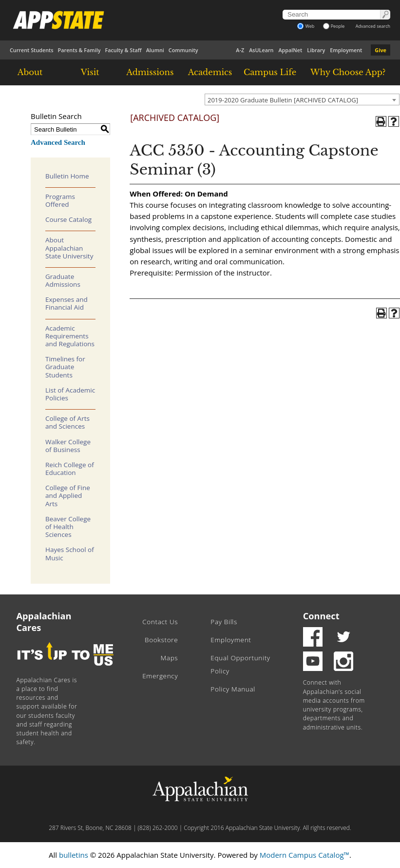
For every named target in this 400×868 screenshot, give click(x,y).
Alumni (155, 50)
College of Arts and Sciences (67, 422)
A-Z (240, 50)
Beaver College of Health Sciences (68, 527)
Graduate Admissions (63, 280)
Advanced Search (58, 142)
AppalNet (290, 50)
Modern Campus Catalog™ (305, 855)
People (334, 26)
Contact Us (160, 622)
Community (183, 50)
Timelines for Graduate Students (65, 367)
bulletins (74, 855)
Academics (210, 72)
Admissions (150, 72)
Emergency (160, 676)
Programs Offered (60, 200)
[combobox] (302, 99)
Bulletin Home (67, 176)
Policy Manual (233, 689)
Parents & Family (79, 50)
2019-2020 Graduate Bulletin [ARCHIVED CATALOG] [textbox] (283, 100)
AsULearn (261, 50)
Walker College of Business (68, 446)
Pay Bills (224, 622)
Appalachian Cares (44, 622)
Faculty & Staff (123, 50)
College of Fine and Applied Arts (68, 495)
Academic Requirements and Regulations (70, 336)
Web (306, 26)
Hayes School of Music (70, 553)
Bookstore (161, 640)
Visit (90, 72)
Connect (321, 616)
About (30, 72)
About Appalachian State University (69, 248)
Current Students (32, 50)
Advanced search (373, 26)
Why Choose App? (348, 72)
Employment (346, 50)
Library (316, 50)
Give (381, 50)
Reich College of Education (70, 469)
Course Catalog (68, 219)
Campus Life (270, 72)
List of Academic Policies (70, 394)
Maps (169, 658)
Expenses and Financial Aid (67, 303)
